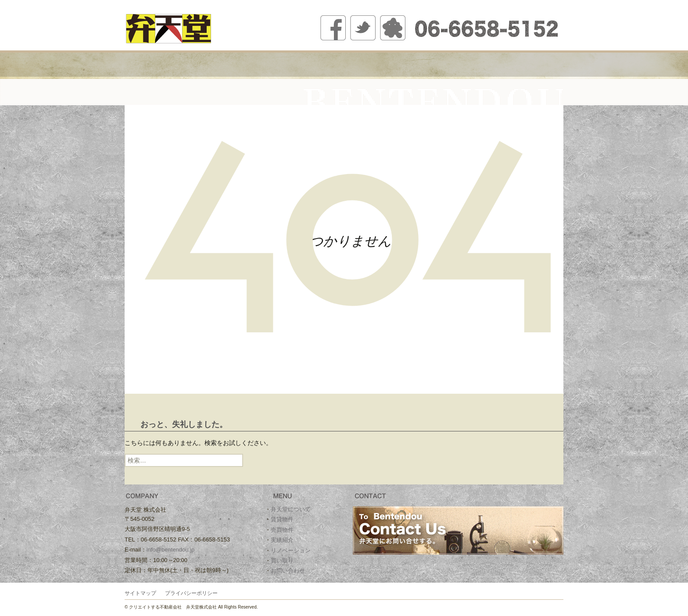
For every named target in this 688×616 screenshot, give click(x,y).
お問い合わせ (536, 65)
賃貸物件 (262, 65)
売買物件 (317, 65)
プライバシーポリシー (191, 593)
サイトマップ (140, 593)
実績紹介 (371, 65)
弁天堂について (207, 65)
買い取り (481, 65)
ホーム (152, 65)
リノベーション (426, 65)
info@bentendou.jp (170, 550)
